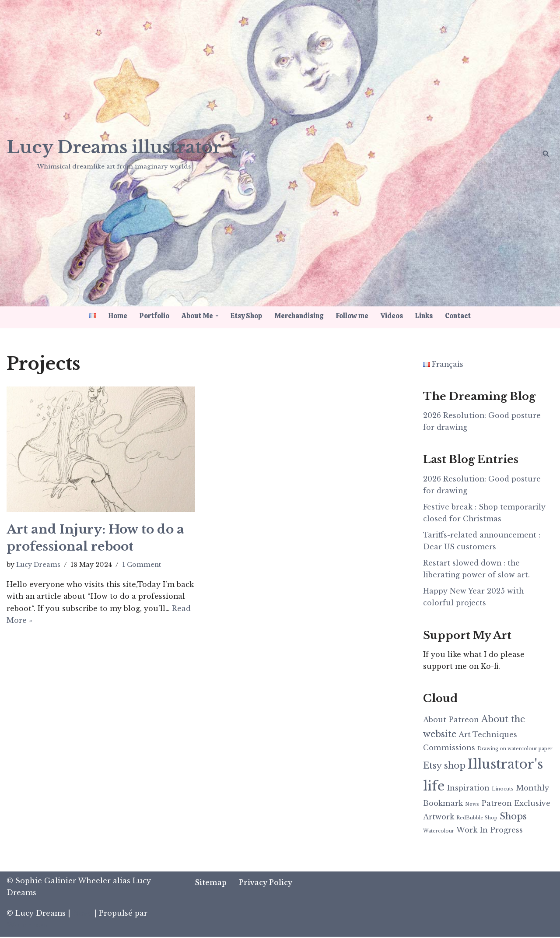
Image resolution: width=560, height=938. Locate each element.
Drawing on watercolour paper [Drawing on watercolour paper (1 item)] (515, 750)
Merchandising (300, 316)
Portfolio (153, 316)
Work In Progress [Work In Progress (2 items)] (490, 832)
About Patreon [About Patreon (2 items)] (451, 721)
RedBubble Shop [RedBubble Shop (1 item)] (477, 820)
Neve (82, 915)
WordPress (27, 927)
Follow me (354, 316)
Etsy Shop (247, 316)
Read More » (59, 620)
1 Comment (142, 565)
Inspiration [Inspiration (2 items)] (468, 789)
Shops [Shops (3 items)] (513, 819)
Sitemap (211, 884)
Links (427, 316)
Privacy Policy (266, 884)
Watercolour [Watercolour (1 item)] (439, 833)
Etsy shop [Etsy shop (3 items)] (444, 767)
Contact (461, 316)
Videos (394, 316)
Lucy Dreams (38, 565)
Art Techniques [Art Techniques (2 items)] (488, 736)
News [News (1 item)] (472, 806)
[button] (217, 316)
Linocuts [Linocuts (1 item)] (503, 790)
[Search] (546, 153)
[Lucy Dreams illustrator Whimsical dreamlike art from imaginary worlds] (114, 153)
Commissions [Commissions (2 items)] (449, 749)
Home (115, 316)
